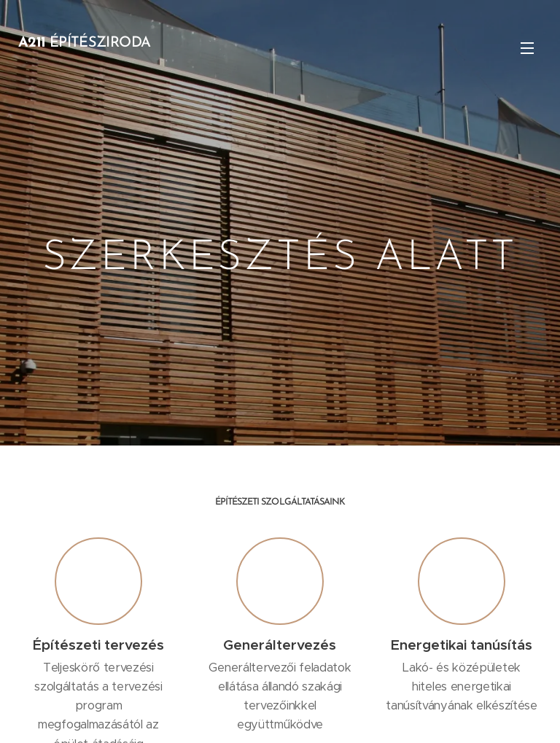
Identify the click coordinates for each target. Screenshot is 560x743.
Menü (527, 48)
